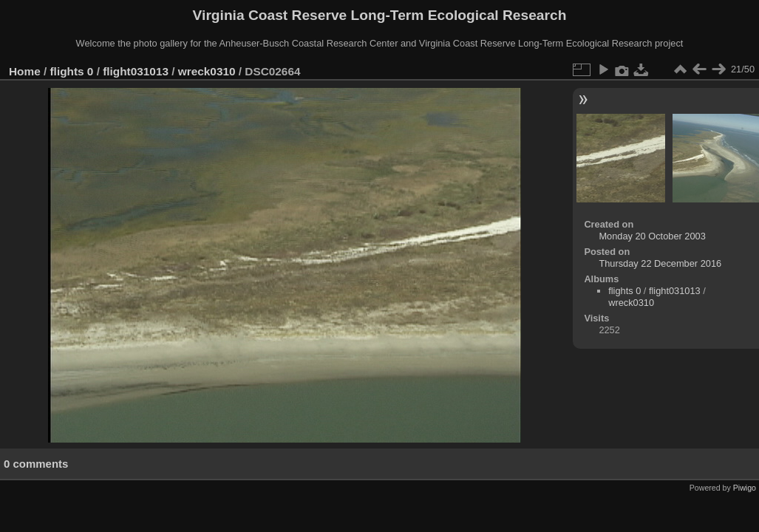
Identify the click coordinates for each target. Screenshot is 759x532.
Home (25, 71)
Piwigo (745, 488)
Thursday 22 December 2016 (660, 263)
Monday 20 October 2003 (652, 236)
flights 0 (72, 71)
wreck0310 (207, 71)
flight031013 (136, 71)
